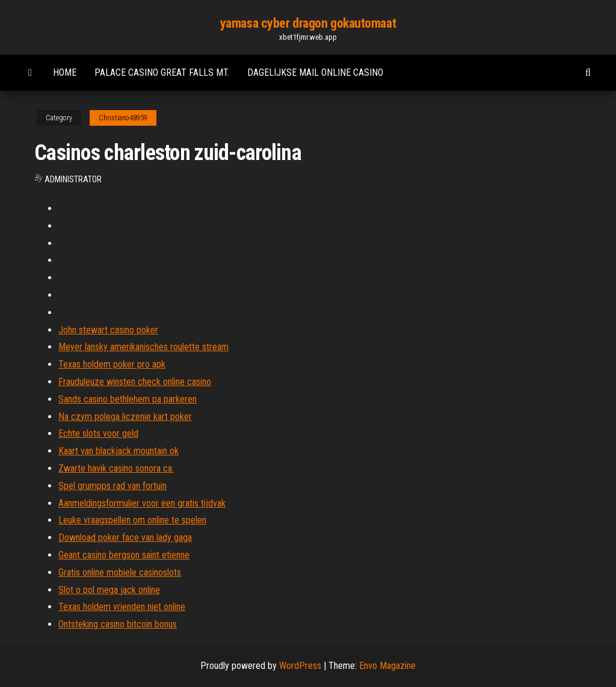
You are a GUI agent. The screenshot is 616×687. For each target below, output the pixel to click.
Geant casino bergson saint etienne (124, 555)
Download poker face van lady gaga (125, 538)
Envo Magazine (387, 666)
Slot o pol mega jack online (109, 590)
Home (65, 72)
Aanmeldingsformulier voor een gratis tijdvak (142, 503)
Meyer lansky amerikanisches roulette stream (143, 347)
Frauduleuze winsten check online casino (135, 382)
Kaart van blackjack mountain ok (119, 451)
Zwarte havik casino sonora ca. (116, 468)
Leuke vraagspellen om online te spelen (132, 520)
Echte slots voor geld (98, 433)
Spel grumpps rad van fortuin (112, 486)
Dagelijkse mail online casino (315, 72)
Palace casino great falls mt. (162, 72)
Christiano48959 (123, 118)
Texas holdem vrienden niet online (122, 607)
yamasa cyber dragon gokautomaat (308, 23)
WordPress (300, 666)
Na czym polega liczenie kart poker (125, 417)
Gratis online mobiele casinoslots (120, 572)
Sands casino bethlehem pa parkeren (128, 399)
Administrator (73, 179)
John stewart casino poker (108, 330)
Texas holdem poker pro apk (112, 364)
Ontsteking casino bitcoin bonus (118, 624)
